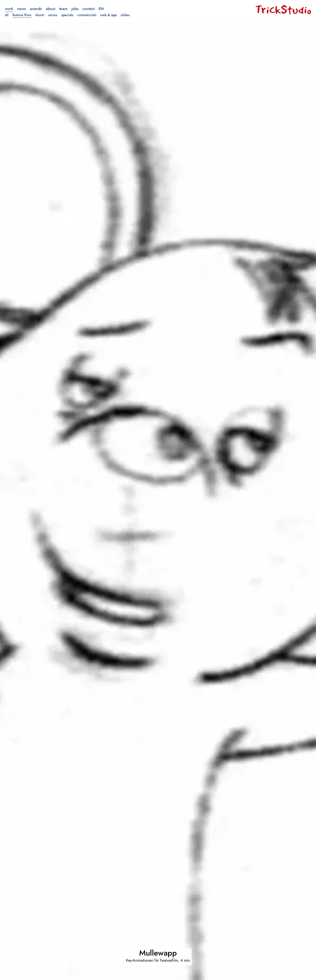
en (101, 9)
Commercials (87, 15)
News (22, 9)
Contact (89, 9)
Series (53, 15)
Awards (36, 9)
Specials (67, 15)
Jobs (75, 9)
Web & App (108, 15)
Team (63, 9)
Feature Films (22, 15)
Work (9, 9)
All (7, 15)
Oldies (125, 15)
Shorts (40, 15)
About (51, 9)
